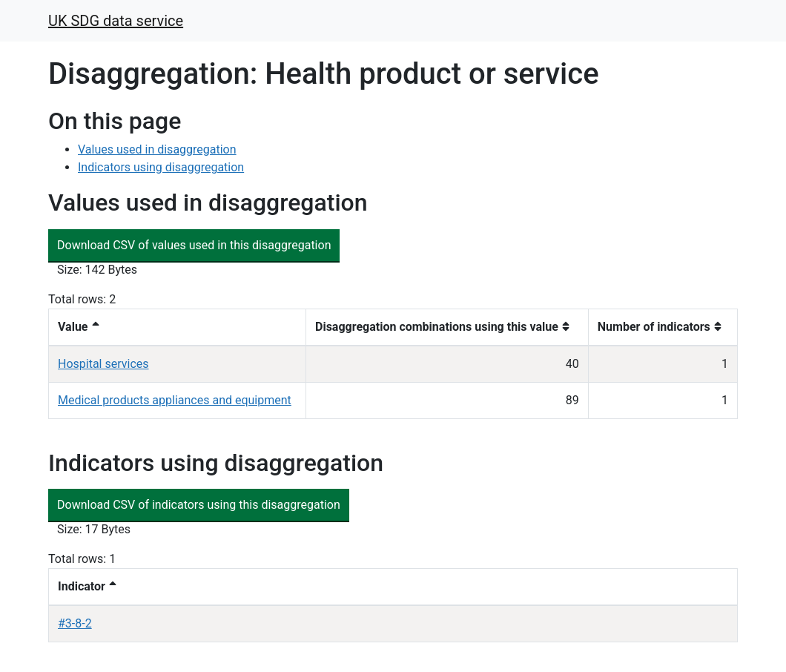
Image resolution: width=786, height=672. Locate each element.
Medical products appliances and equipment (175, 400)
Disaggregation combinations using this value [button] (437, 327)
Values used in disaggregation (157, 149)
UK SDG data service (116, 21)
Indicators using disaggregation (161, 167)
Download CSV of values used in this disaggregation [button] (194, 245)
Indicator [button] (82, 586)
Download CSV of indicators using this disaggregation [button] (199, 505)
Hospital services (103, 364)
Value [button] (73, 327)
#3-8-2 (75, 623)
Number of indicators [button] (654, 327)
